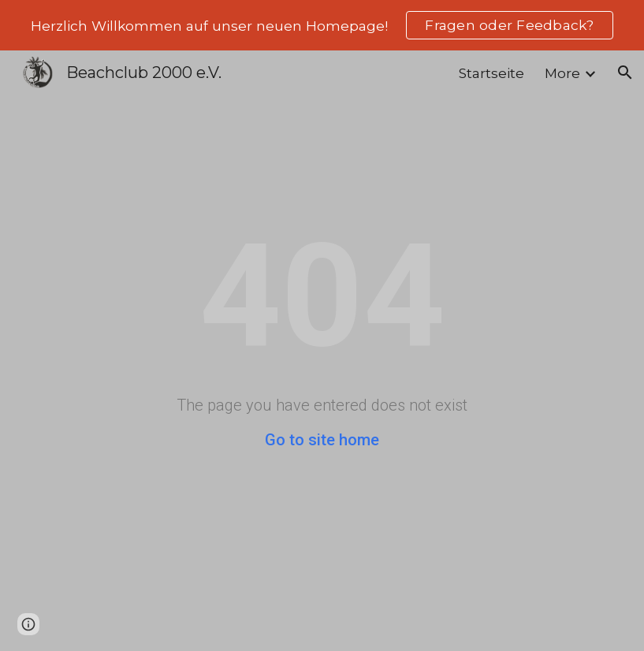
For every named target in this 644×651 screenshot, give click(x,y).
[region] (322, 25)
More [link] (562, 73)
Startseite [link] (491, 73)
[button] (625, 73)
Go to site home (322, 440)
